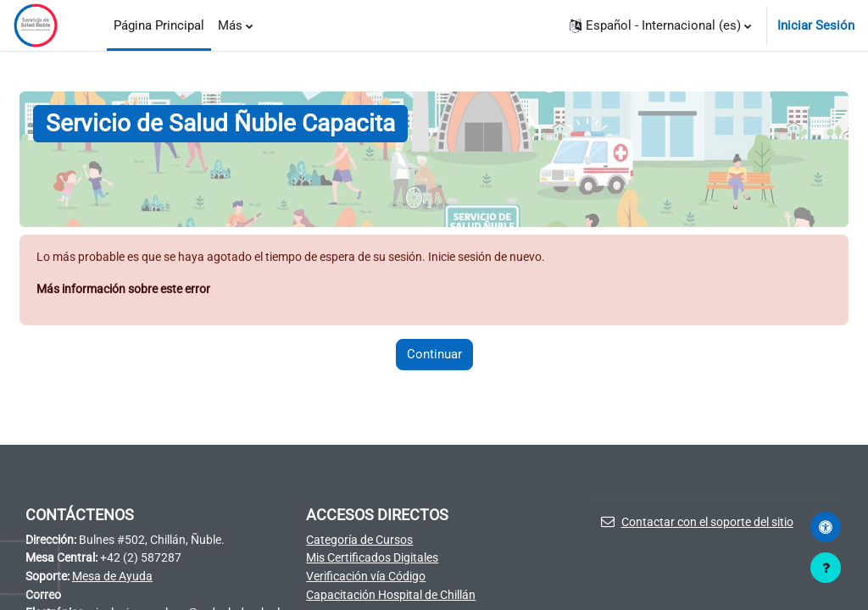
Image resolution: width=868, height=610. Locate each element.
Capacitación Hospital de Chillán (399, 598)
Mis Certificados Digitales (379, 560)
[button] (660, 25)
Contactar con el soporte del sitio (707, 524)
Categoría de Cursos (364, 541)
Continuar (434, 356)
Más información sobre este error (132, 290)
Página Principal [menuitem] (159, 25)
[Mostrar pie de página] (826, 568)
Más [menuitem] (230, 25)
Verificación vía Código (372, 579)
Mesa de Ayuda (120, 579)
